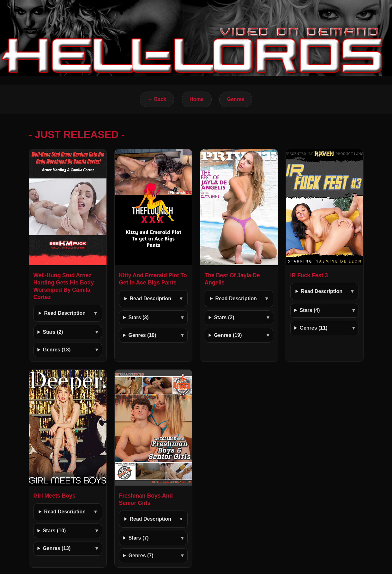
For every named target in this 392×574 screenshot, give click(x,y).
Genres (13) (57, 350)
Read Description (65, 313)
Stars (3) (138, 317)
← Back (157, 99)
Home (196, 99)
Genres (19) (228, 335)
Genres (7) (141, 556)
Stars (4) (310, 310)
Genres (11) (313, 328)
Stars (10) (54, 531)
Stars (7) (138, 538)
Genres (236, 99)
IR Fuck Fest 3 (309, 275)
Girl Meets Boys (54, 496)
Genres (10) (142, 335)
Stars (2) (53, 332)
